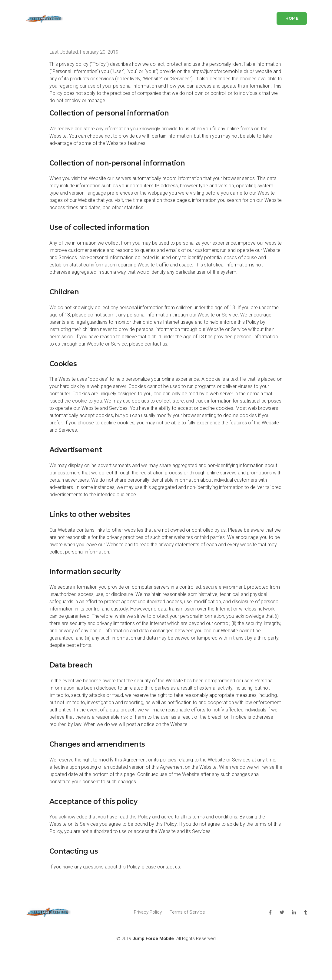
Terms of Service (187, 912)
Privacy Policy (148, 912)
